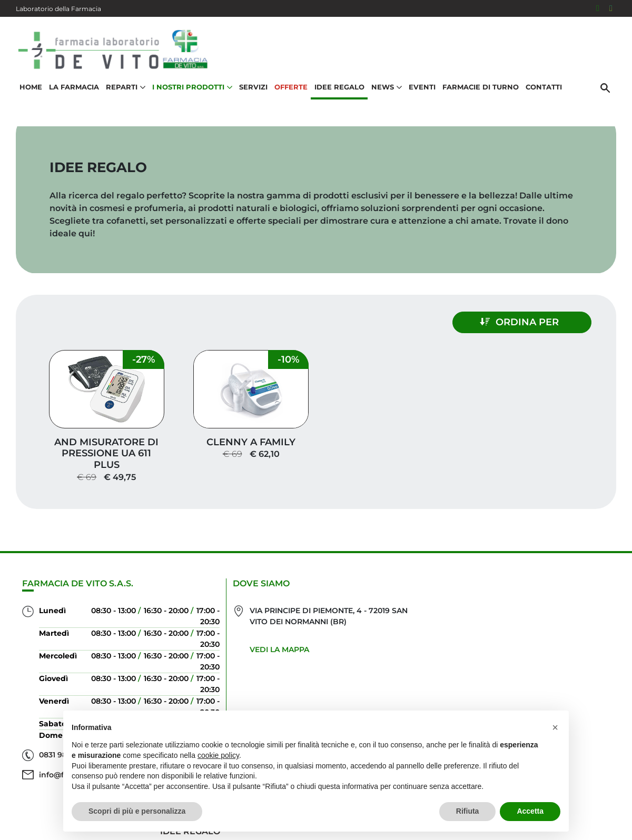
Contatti (544, 87)
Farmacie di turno (481, 87)
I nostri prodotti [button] (192, 87)
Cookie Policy (586, 826)
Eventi (422, 87)
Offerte (291, 87)
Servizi (253, 87)
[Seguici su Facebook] (598, 8)
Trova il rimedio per (559, 659)
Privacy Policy (580, 816)
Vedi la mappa (269, 646)
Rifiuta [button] (468, 811)
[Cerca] (605, 88)
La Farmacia (74, 87)
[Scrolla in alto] (608, 787)
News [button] (387, 87)
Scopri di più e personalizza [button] (137, 811)
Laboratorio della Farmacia (58, 9)
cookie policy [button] (218, 755)
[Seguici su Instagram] (611, 8)
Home (31, 87)
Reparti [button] (126, 87)
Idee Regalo (339, 87)
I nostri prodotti (567, 642)
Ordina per (525, 322)
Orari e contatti (569, 676)
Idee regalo (580, 625)
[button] (555, 727)
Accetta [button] (530, 811)
